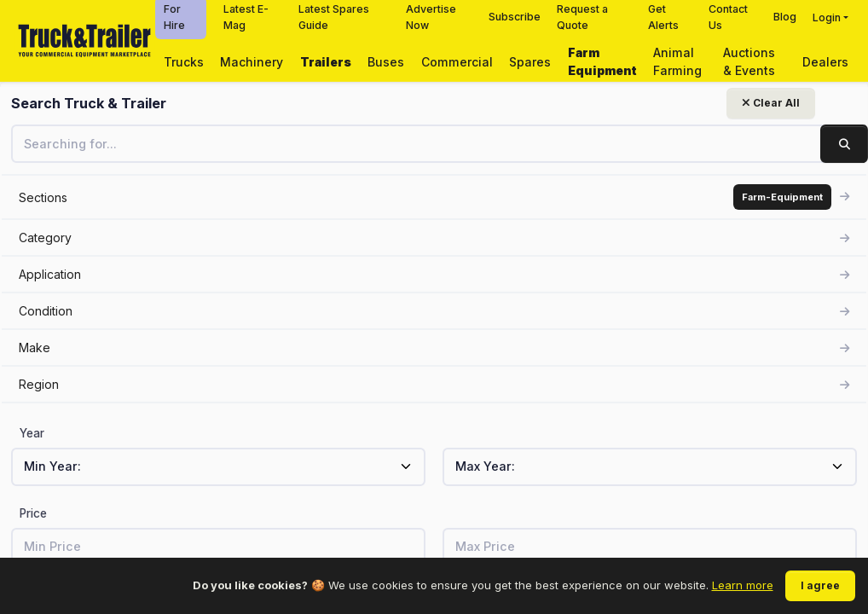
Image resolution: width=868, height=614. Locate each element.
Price (33, 513)
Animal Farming (677, 61)
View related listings (642, 385)
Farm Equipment (602, 61)
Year (32, 433)
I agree (820, 585)
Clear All (210, 103)
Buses (386, 62)
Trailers (326, 62)
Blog (785, 17)
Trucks (184, 62)
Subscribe (515, 17)
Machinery (252, 62)
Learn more (743, 585)
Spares (530, 62)
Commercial (457, 62)
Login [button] (827, 17)
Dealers (825, 62)
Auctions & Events (749, 61)
